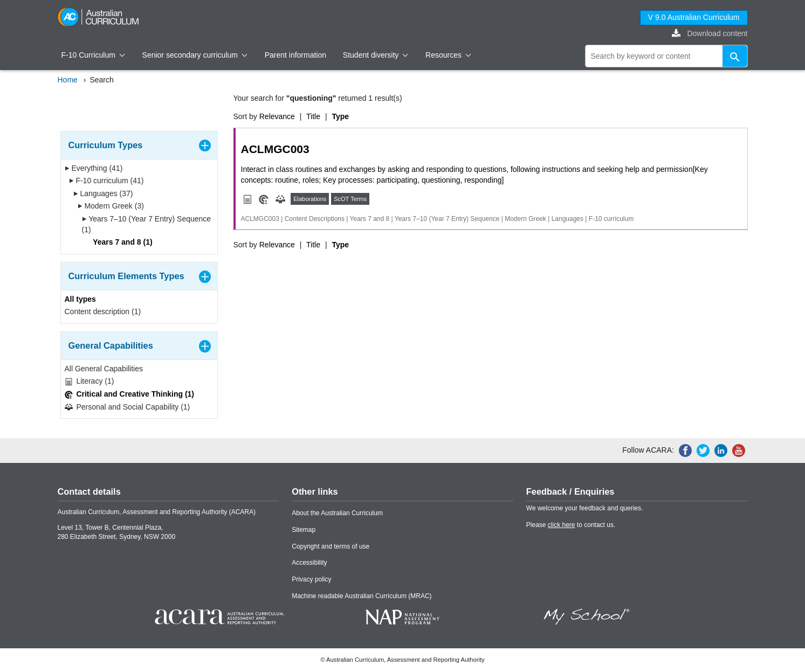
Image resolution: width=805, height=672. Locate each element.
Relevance (277, 116)
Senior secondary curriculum (195, 55)
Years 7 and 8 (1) (119, 242)
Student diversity (376, 55)
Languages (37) (103, 193)
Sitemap (304, 530)
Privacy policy (311, 579)
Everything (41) (94, 168)
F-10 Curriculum (93, 55)
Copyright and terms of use (331, 546)
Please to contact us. (571, 525)
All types (80, 299)
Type (340, 116)
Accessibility (309, 563)
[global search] (666, 56)
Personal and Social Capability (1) (128, 407)
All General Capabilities (104, 369)
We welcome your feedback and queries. (585, 508)
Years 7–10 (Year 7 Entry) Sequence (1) (147, 224)
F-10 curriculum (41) (106, 181)
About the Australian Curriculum (337, 513)
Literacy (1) (90, 381)
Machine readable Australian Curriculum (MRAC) (362, 596)
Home (68, 80)
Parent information (295, 55)
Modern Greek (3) (111, 206)
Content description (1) (103, 311)
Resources (448, 55)
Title (313, 116)
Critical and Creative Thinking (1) (130, 394)
